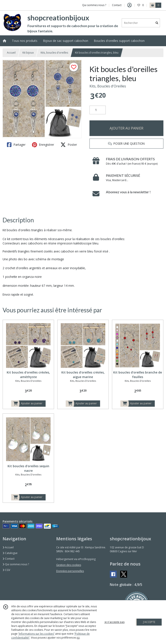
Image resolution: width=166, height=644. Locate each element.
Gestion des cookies (69, 565)
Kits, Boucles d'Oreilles (108, 86)
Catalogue (10, 553)
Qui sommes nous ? (16, 564)
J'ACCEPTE (149, 622)
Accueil (11, 53)
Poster (69, 145)
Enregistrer (43, 145)
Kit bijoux (28, 53)
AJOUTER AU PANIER (126, 128)
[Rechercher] (157, 23)
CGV (6, 570)
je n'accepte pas (115, 622)
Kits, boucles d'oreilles (54, 53)
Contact (117, 5)
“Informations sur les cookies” (36, 634)
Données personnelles (70, 571)
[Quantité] (98, 110)
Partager (16, 145)
